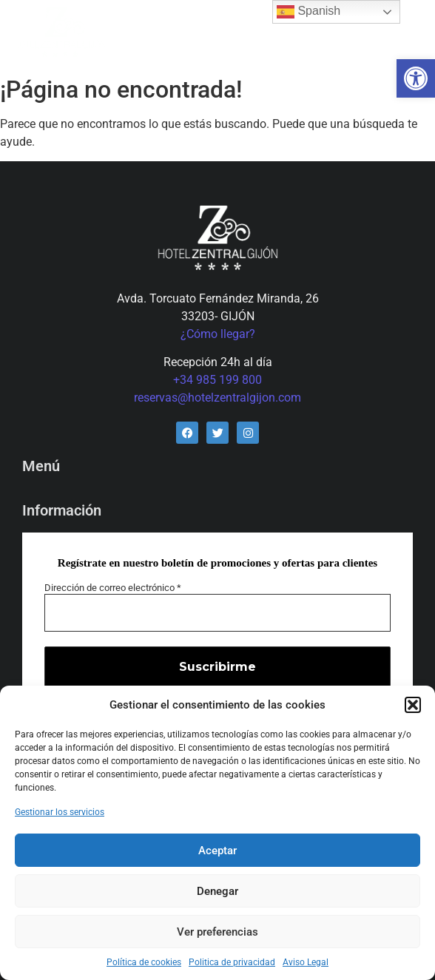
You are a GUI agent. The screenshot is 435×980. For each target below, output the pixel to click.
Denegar (217, 891)
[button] (416, 78)
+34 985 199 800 (217, 380)
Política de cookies (144, 962)
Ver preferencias (217, 932)
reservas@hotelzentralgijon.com (217, 398)
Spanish (308, 12)
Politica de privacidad (232, 962)
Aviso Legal (306, 962)
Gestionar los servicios (60, 812)
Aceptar (217, 851)
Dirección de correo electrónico (113, 588)
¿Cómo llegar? (218, 334)
